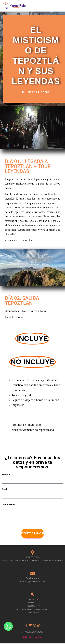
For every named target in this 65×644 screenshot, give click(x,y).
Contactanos (8, 504)
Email (5, 489)
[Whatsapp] (8, 626)
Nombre (6, 474)
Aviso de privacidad (32, 637)
